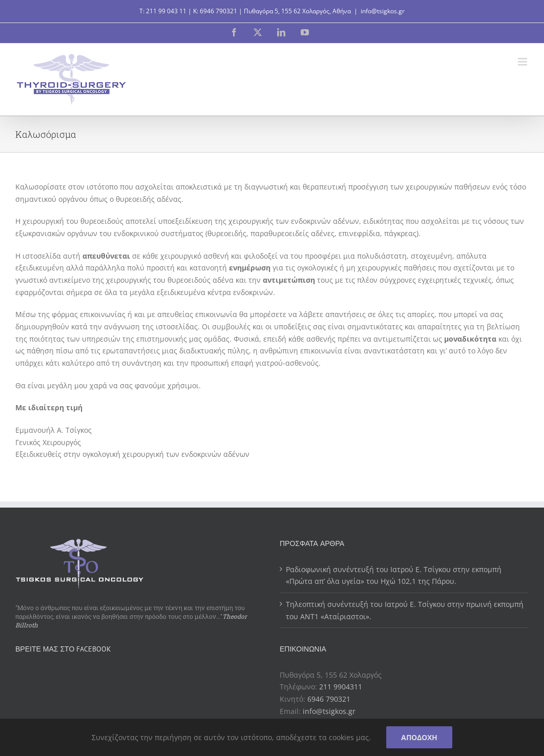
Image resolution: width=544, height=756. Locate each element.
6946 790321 (218, 11)
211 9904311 (341, 687)
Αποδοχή (419, 737)
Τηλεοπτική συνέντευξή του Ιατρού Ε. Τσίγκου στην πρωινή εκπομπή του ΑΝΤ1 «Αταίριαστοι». (405, 610)
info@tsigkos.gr (383, 11)
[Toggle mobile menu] (523, 62)
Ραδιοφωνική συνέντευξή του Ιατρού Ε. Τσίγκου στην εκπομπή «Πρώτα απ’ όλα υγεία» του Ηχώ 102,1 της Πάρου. (394, 575)
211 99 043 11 (166, 11)
